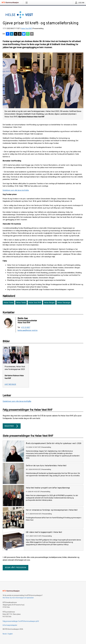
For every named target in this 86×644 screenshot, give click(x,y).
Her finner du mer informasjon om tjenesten (18, 598)
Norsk (5, 634)
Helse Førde (21, 303)
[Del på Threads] (20, 34)
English (10, 634)
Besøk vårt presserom (16, 567)
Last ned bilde (10, 384)
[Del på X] (16, 34)
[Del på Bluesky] (24, 34)
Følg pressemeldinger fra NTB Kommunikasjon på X (21, 621)
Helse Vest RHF (26, 28)
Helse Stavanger (64, 303)
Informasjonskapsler (10, 625)
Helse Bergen (49, 303)
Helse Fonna (9, 303)
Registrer (12, 426)
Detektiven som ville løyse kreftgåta (16, 190)
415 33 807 (26, 327)
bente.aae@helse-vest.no (28, 330)
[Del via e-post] (32, 34)
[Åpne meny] (27, 3)
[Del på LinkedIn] (12, 34)
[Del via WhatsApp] (28, 34)
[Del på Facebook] (8, 34)
